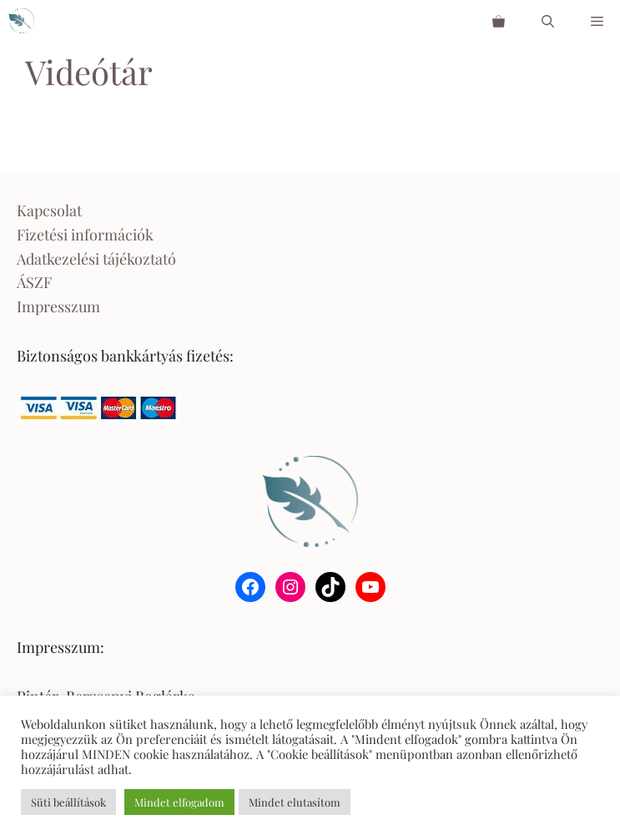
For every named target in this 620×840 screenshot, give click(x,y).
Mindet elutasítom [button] (295, 802)
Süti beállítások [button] (68, 802)
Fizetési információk (85, 235)
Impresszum (58, 306)
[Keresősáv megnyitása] (548, 21)
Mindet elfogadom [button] (179, 802)
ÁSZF (34, 282)
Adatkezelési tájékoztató (96, 259)
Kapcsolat (49, 210)
